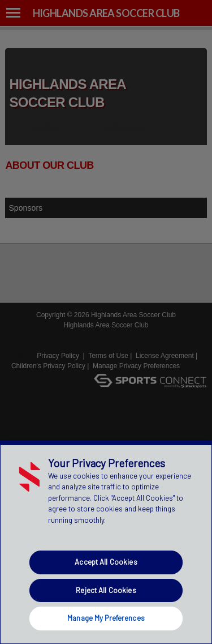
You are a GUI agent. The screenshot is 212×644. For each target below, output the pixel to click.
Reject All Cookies (106, 590)
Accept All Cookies (106, 562)
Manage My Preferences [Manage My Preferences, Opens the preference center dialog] (106, 618)
